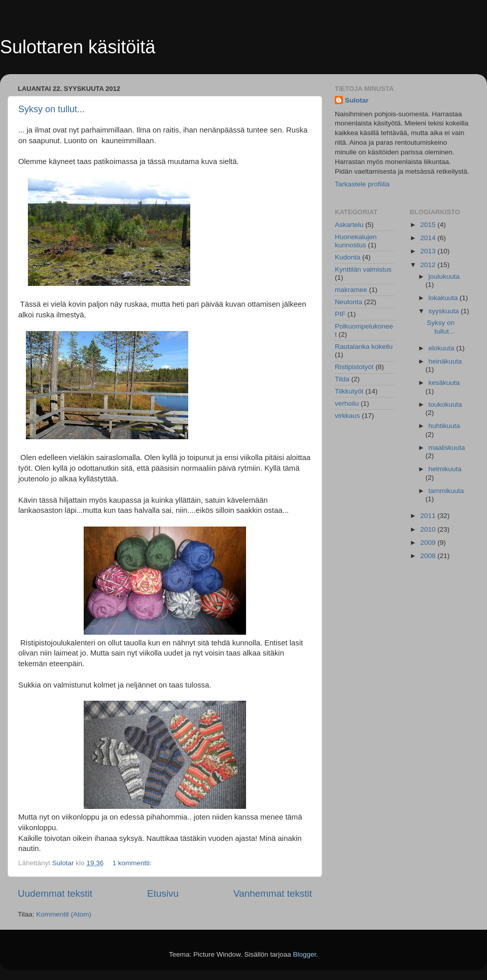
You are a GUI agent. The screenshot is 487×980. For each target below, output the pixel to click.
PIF (340, 314)
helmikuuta (445, 469)
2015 (429, 225)
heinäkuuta (445, 361)
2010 (429, 529)
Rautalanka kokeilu (364, 347)
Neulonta (349, 302)
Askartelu (349, 225)
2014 (429, 238)
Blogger (305, 954)
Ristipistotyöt (354, 367)
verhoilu (347, 403)
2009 (429, 543)
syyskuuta (445, 311)
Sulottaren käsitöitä (78, 47)
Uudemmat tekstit (55, 893)
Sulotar (357, 100)
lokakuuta (444, 298)
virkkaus (347, 416)
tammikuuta (446, 491)
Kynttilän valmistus (363, 269)
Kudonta (347, 257)
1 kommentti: (133, 863)
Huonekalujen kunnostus (356, 241)
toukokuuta (445, 404)
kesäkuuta (444, 383)
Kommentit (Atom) (64, 914)
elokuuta (443, 348)
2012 (429, 265)
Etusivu (163, 893)
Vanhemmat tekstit (273, 893)
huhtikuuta (444, 426)
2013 (429, 251)
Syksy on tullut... (51, 109)
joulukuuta (444, 276)
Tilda (342, 379)
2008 (429, 556)
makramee (351, 290)
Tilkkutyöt (349, 391)
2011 (429, 516)
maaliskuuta (447, 448)
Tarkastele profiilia (362, 184)
